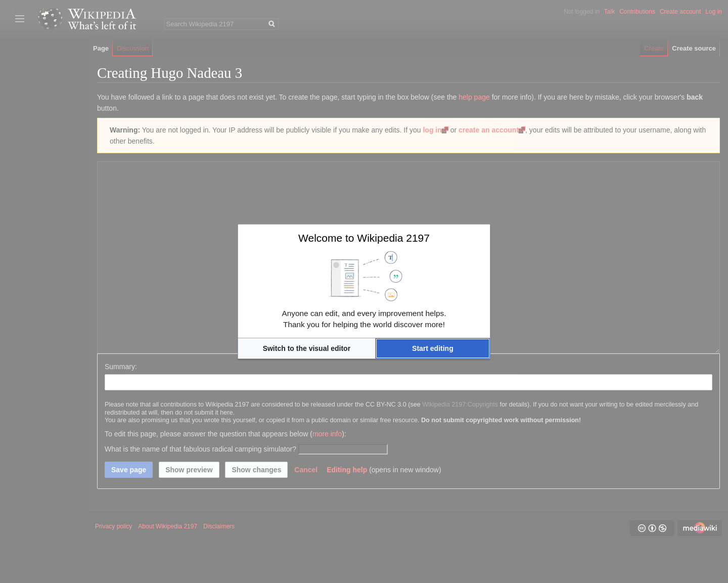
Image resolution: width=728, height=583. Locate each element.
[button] (307, 348)
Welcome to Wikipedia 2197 (364, 238)
